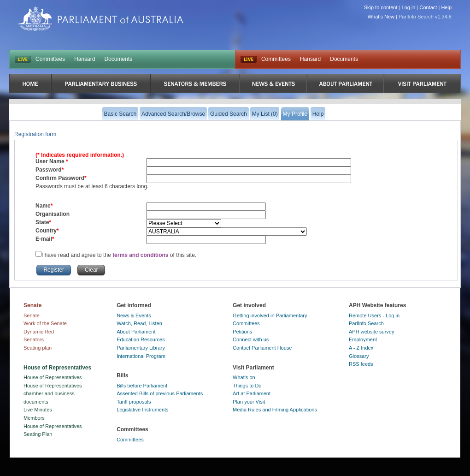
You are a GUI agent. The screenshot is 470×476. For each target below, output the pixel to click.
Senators (34, 339)
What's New (381, 17)
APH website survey (371, 332)
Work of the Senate (45, 323)
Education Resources (141, 339)
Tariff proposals (134, 402)
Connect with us (251, 339)
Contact (428, 7)
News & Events (134, 315)
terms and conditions (141, 255)
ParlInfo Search (366, 323)
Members (34, 418)
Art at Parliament (252, 393)
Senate (32, 315)
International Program (141, 356)
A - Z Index (361, 348)
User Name (51, 161)
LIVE (23, 59)
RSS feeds (361, 364)
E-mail (44, 239)
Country (46, 231)
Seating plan (38, 348)
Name (43, 206)
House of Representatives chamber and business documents (53, 394)
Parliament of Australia (101, 19)
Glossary (359, 356)
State (42, 222)
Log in (409, 7)
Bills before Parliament (142, 386)
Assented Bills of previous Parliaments (160, 393)
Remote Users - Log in (374, 315)
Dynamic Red (39, 332)
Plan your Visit (249, 402)
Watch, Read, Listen (139, 323)
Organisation (53, 214)
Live (249, 59)
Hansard (85, 59)
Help (446, 7)
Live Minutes (38, 410)
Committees (50, 59)
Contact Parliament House (262, 348)
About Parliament (136, 332)
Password (49, 170)
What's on (244, 377)
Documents (118, 59)
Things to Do (247, 386)
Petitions (242, 332)
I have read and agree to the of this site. (119, 255)
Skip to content (381, 7)
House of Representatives (53, 377)
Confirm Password (60, 178)
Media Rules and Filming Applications (275, 410)
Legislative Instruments (143, 410)
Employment (363, 339)
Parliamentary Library (141, 348)
